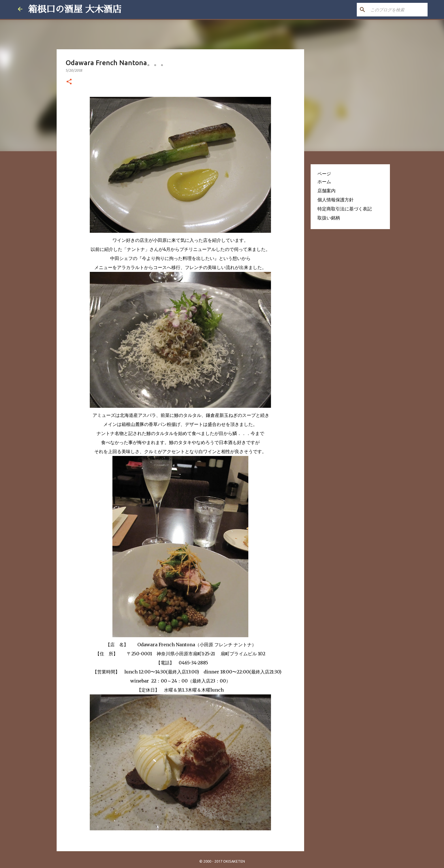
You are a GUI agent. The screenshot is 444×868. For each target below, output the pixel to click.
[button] (69, 82)
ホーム (324, 182)
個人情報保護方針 (336, 200)
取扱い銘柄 (329, 218)
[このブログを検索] (398, 10)
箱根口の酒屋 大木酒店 (75, 9)
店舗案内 (326, 191)
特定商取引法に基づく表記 (345, 209)
